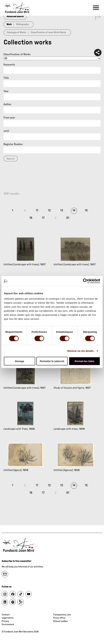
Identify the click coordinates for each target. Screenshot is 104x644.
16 (31, 218)
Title (6, 78)
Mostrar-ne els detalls (80, 351)
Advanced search (15, 16)
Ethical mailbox (61, 621)
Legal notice (8, 618)
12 (49, 211)
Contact (6, 615)
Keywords (9, 65)
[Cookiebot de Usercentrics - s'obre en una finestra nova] (85, 281)
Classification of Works (17, 54)
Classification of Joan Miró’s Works (48, 32)
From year (9, 118)
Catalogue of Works (16, 32)
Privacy (5, 621)
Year (6, 91)
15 (86, 211)
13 (62, 211)
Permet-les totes (85, 361)
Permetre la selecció (52, 361)
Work (9, 24)
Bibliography (22, 24)
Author (7, 104)
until (6, 131)
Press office (59, 618)
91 (68, 218)
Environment (8, 624)
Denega (20, 361)
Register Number (13, 144)
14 (74, 211)
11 (37, 211)
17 (43, 218)
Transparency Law (62, 615)
